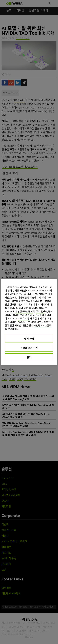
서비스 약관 (24, 318)
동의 (29, 357)
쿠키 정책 (41, 311)
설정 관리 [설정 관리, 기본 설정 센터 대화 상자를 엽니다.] (29, 339)
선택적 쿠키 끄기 (29, 348)
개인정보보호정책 (24, 311)
